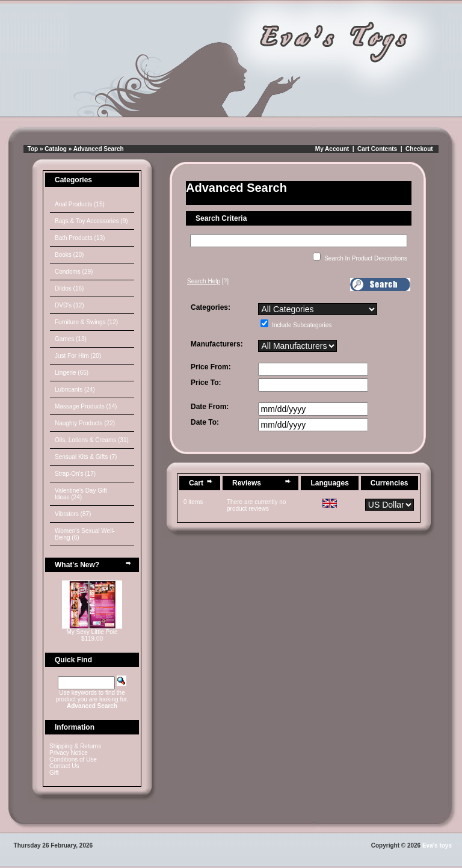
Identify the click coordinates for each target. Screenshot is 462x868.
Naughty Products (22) (85, 423)
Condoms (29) (74, 272)
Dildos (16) (69, 288)
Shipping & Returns (75, 746)
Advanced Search (99, 149)
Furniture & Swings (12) (86, 322)
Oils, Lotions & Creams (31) (92, 440)
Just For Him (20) (78, 356)
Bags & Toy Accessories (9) (91, 221)
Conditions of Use (73, 759)
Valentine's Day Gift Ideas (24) (81, 494)
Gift (54, 773)
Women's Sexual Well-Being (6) (85, 534)
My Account (332, 149)
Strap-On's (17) (75, 474)
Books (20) (69, 255)
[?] (208, 281)
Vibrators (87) (73, 514)
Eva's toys (437, 845)
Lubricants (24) (75, 389)
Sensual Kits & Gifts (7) (86, 457)
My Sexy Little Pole (92, 632)
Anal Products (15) (80, 204)
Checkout (419, 149)
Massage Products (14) (86, 406)
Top (33, 149)
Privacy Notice (69, 753)
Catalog (56, 149)
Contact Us (64, 766)
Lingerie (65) (72, 373)
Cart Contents (377, 149)
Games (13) (71, 339)
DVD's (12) (69, 305)
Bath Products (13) (80, 238)
